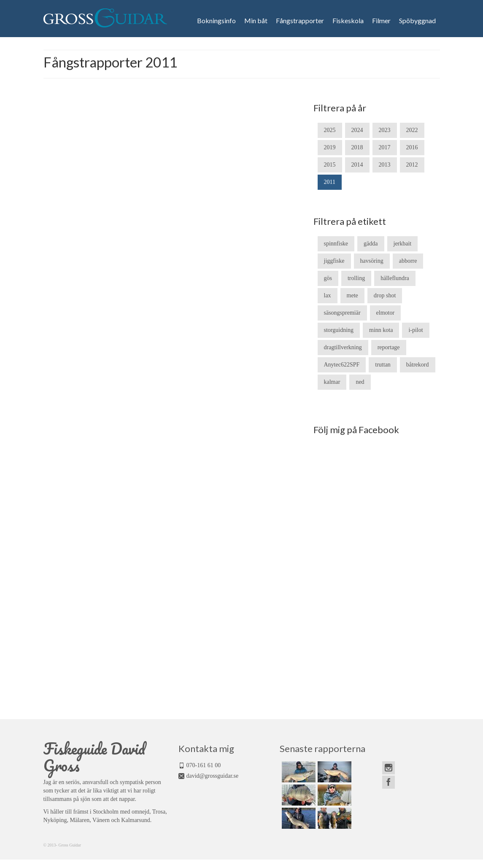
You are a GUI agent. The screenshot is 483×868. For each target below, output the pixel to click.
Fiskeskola (348, 21)
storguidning (339, 330)
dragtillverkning (343, 347)
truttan (383, 365)
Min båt (256, 21)
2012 (412, 165)
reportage (389, 347)
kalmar (332, 382)
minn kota (381, 330)
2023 (385, 130)
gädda (371, 244)
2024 (357, 130)
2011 (330, 182)
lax (328, 295)
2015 (330, 165)
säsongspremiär (342, 313)
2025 (330, 130)
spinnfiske (336, 244)
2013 (385, 165)
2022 (412, 130)
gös (328, 278)
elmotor (386, 313)
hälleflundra (395, 278)
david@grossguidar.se (213, 776)
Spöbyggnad (417, 21)
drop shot (385, 295)
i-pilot (416, 330)
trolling (356, 278)
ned (360, 382)
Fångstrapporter (300, 21)
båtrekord (418, 365)
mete (352, 295)
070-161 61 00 (204, 765)
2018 (357, 147)
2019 (330, 147)
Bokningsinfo (216, 21)
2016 (412, 147)
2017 (385, 147)
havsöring (372, 261)
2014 (357, 165)
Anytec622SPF (342, 365)
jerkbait (403, 244)
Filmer (381, 21)
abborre (408, 261)
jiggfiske (334, 261)
